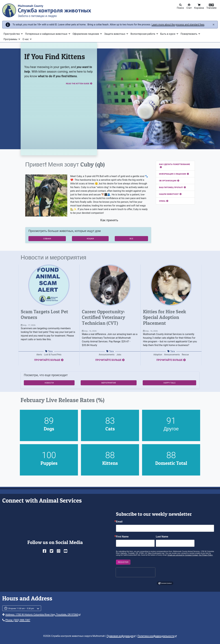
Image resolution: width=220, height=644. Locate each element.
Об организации (168, 181)
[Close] (214, 25)
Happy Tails (169, 383)
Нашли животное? (169, 194)
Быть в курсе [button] (168, 34)
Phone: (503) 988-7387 (18, 620)
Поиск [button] (180, 8)
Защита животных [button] (115, 34)
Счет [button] (189, 8)
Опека (162, 201)
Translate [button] (211, 8)
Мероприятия (109, 383)
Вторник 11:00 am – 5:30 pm (21, 608)
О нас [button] (26, 39)
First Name (122, 537)
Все (131, 239)
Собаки (47, 239)
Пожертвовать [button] (189, 34)
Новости (49, 383)
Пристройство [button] (12, 34)
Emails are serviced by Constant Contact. (183, 555)
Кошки (90, 239)
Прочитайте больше (47, 360)
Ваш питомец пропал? (171, 187)
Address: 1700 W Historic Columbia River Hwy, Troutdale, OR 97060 (43, 615)
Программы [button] (11, 39)
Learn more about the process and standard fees (178, 25)
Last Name (162, 537)
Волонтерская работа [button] (143, 34)
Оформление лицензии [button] (86, 34)
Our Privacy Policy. (206, 555)
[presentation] (136, 572)
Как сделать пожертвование (174, 164)
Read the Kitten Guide (75, 84)
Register (123, 562)
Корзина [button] (199, 8)
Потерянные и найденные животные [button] (46, 34)
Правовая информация (121, 636)
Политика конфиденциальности (157, 636)
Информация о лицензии (173, 174)
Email (119, 522)
